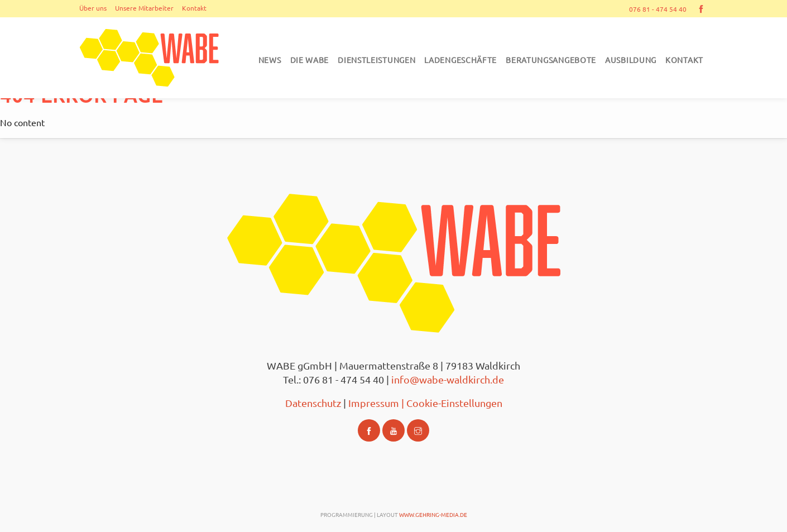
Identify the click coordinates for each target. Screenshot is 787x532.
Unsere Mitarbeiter (144, 8)
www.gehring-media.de (433, 514)
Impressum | (377, 403)
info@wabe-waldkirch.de (448, 379)
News (270, 60)
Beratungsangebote (551, 60)
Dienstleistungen (376, 60)
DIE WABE (310, 60)
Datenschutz (314, 403)
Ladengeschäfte (460, 60)
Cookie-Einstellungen (454, 403)
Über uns (93, 8)
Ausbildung (631, 60)
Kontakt (194, 8)
